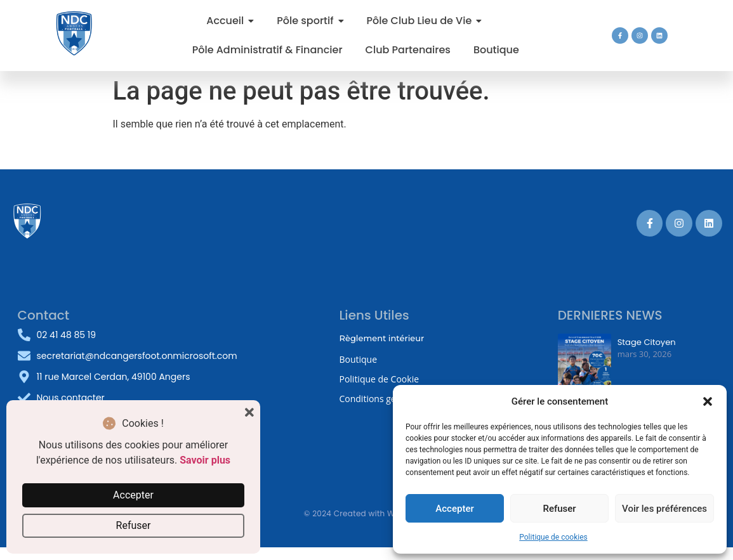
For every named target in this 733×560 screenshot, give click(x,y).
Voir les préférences (664, 509)
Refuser (559, 509)
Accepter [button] (133, 495)
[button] (708, 401)
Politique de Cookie (379, 379)
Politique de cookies (553, 537)
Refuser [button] (134, 525)
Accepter (454, 509)
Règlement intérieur (381, 338)
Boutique (358, 359)
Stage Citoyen (646, 342)
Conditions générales (382, 399)
